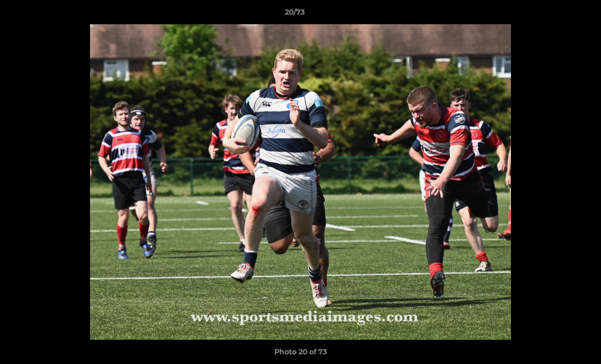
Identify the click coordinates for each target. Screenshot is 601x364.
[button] (559, 15)
